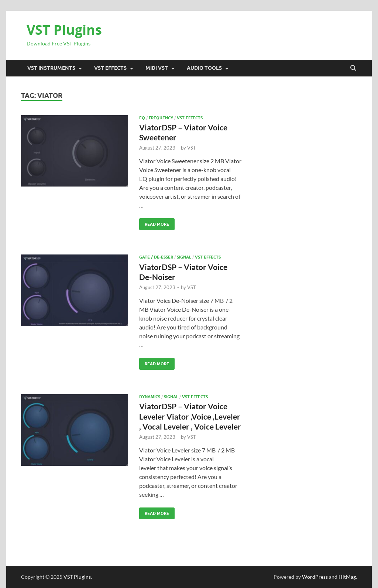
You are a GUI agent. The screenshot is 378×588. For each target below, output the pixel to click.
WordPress (315, 577)
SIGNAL (184, 257)
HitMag (347, 577)
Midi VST (157, 68)
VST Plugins (64, 30)
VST (192, 148)
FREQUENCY (161, 118)
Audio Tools (204, 68)
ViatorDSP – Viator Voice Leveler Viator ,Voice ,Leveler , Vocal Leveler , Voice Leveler (190, 416)
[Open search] (353, 68)
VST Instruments (51, 68)
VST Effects (110, 68)
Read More (154, 223)
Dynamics (150, 397)
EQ (142, 118)
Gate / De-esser (156, 257)
